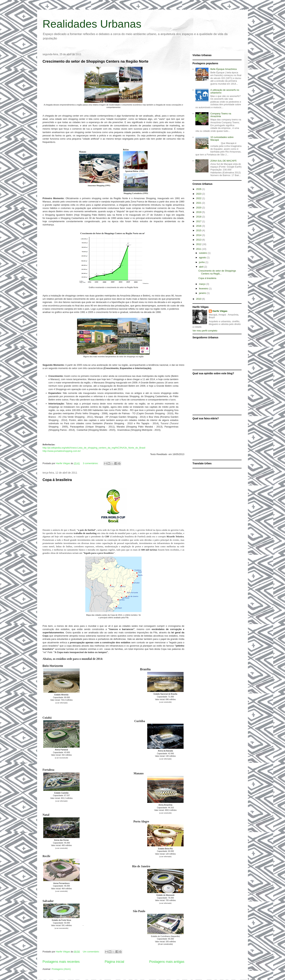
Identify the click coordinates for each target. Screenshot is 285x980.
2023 (199, 194)
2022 (199, 198)
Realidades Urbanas (92, 24)
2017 (199, 221)
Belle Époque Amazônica (223, 69)
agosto (203, 257)
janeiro (203, 293)
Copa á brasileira (57, 480)
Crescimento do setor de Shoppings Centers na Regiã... (217, 272)
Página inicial (114, 962)
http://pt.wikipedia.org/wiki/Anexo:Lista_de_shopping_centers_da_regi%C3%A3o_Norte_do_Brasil (94, 448)
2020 (199, 208)
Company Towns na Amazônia (221, 115)
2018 (199, 217)
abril (202, 267)
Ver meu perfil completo (205, 331)
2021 (199, 203)
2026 (199, 189)
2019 (199, 212)
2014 (199, 235)
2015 (199, 230)
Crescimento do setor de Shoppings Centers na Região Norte (95, 61)
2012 (199, 244)
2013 (199, 240)
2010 (199, 299)
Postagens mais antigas (167, 962)
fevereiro (204, 289)
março (203, 284)
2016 (199, 226)
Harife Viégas (220, 311)
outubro (203, 253)
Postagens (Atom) (61, 969)
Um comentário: (92, 952)
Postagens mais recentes (61, 962)
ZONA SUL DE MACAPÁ (223, 161)
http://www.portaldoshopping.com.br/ (62, 451)
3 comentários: (91, 463)
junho (202, 262)
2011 (199, 249)
